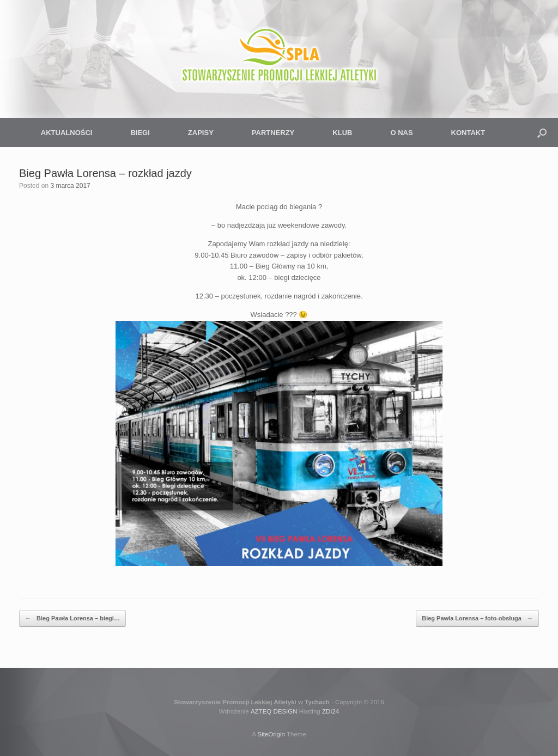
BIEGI (140, 133)
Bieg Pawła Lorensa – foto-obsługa (477, 618)
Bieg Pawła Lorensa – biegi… (72, 618)
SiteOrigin (271, 734)
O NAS (401, 133)
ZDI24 (330, 711)
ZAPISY (201, 133)
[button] (542, 133)
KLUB (342, 133)
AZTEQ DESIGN (274, 711)
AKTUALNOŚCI (67, 133)
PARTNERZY (273, 133)
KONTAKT (468, 133)
